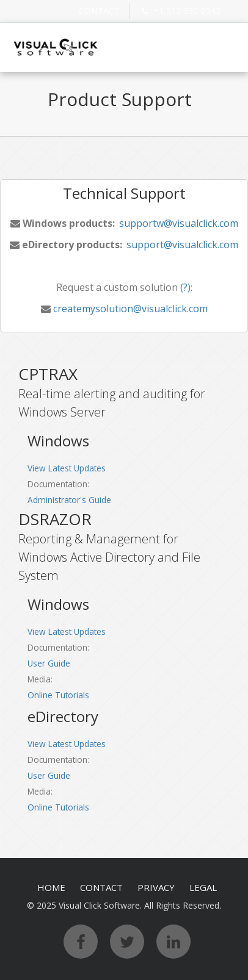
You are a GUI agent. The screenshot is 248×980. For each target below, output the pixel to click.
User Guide (49, 663)
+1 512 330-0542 (180, 11)
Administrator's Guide (69, 500)
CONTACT (99, 11)
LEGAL (203, 887)
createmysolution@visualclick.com (129, 309)
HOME (51, 887)
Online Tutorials (58, 695)
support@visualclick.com (181, 245)
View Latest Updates (67, 468)
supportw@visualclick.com (177, 223)
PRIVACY (156, 887)
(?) (184, 287)
